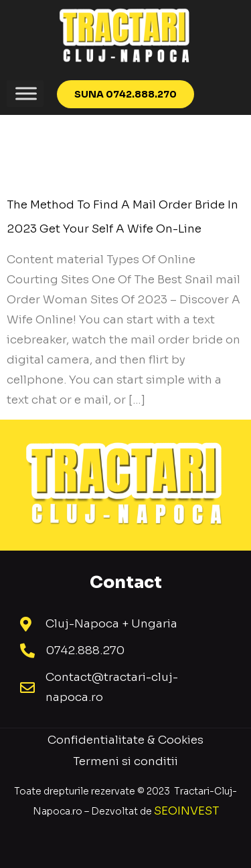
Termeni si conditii (125, 761)
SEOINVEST (186, 811)
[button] (125, 94)
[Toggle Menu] (26, 93)
